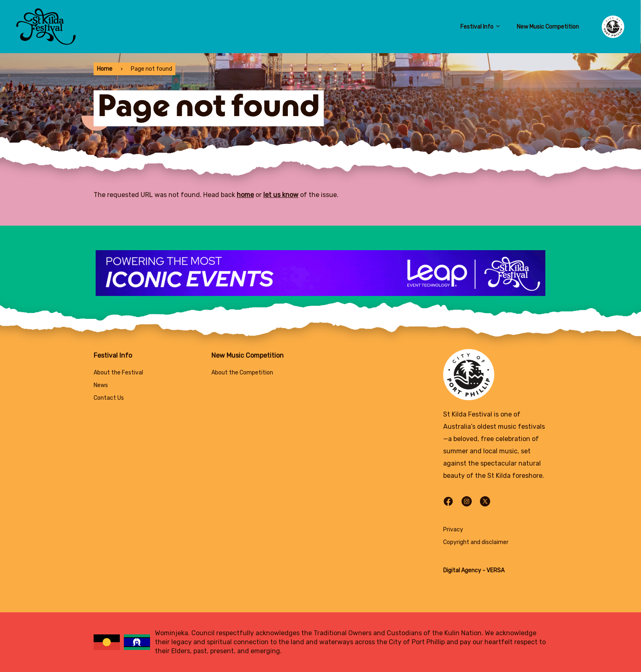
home (245, 195)
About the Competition (242, 373)
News (101, 385)
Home (105, 69)
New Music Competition (548, 27)
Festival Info (480, 27)
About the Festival (118, 373)
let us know (281, 195)
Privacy (453, 530)
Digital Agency (462, 570)
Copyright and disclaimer (476, 542)
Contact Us (109, 398)
